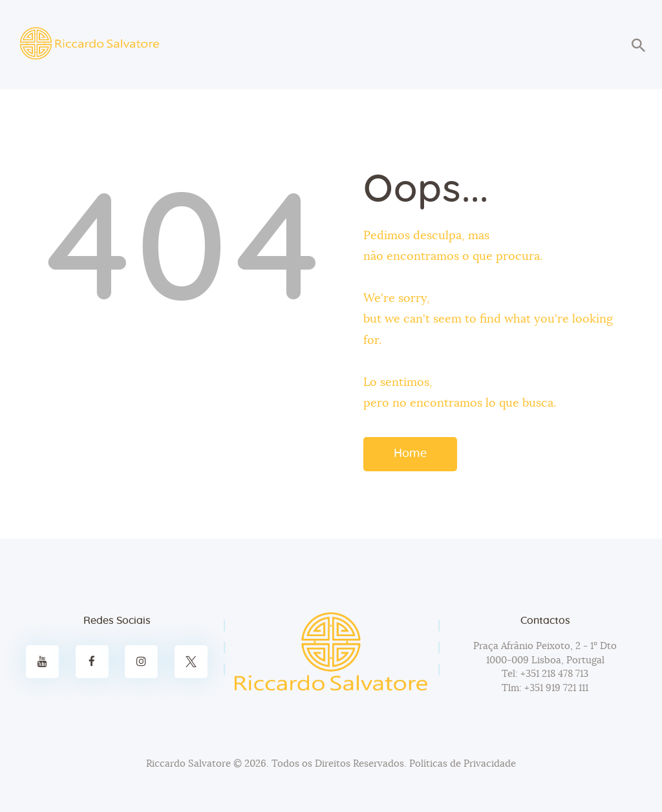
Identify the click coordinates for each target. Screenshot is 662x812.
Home (410, 454)
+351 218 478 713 (553, 674)
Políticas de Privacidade (463, 764)
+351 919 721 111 (555, 688)
